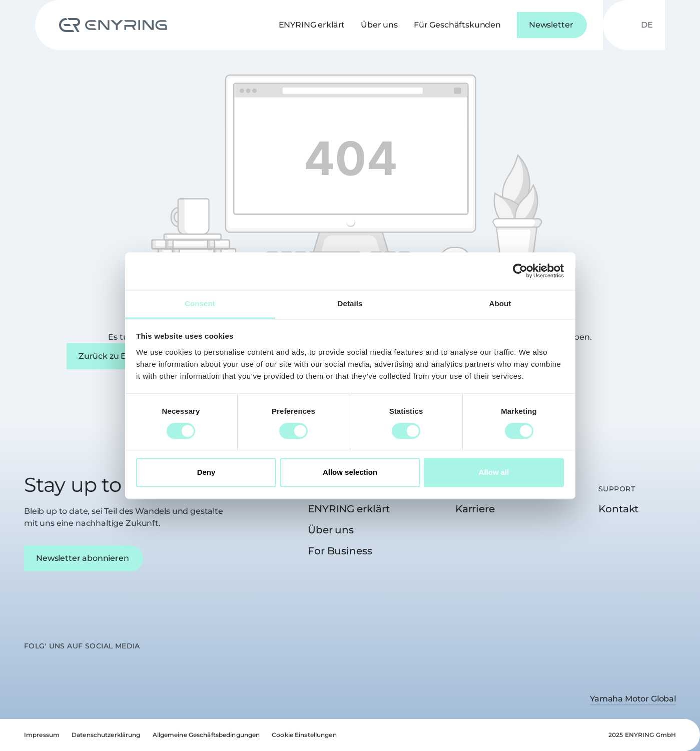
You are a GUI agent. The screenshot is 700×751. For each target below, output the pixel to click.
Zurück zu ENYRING (118, 356)
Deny (206, 473)
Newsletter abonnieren (83, 558)
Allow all (494, 473)
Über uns (331, 530)
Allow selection (350, 473)
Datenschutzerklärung (106, 735)
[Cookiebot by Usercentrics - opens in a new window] (520, 271)
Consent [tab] (200, 303)
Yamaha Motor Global (633, 699)
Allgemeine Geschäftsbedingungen (206, 735)
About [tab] (500, 303)
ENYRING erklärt (349, 509)
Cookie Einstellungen (304, 735)
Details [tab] (350, 303)
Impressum (42, 735)
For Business (340, 551)
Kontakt (618, 509)
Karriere (475, 509)
